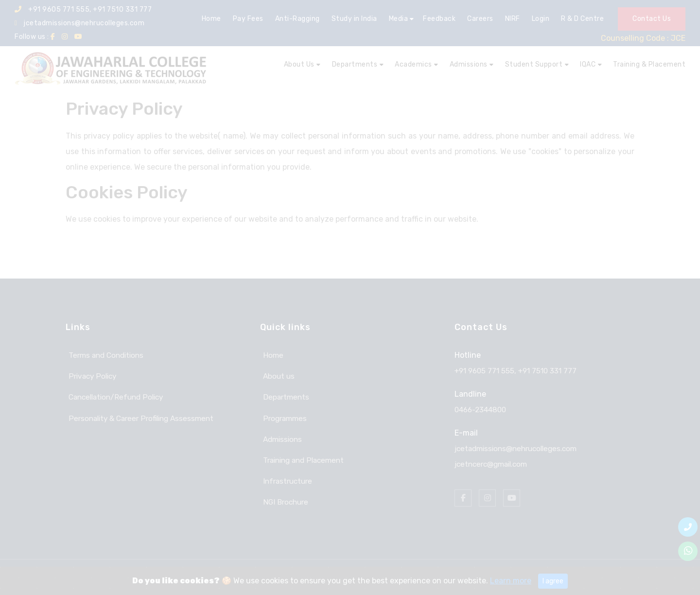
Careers (480, 19)
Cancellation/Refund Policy (117, 396)
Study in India (354, 19)
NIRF (513, 19)
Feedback (439, 19)
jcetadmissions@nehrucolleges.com (79, 23)
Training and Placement (304, 457)
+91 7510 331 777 (553, 371)
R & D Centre (582, 19)
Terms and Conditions (105, 355)
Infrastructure (287, 478)
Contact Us (652, 19)
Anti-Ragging (297, 19)
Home (211, 19)
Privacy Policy (91, 376)
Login (541, 19)
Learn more (511, 581)
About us (277, 376)
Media (399, 19)
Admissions (281, 437)
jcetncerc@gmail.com (494, 464)
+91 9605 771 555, (488, 371)
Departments (284, 396)
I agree (553, 581)
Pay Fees (248, 19)
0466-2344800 (483, 410)
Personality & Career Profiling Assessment (142, 416)
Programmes (283, 416)
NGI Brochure (284, 498)
